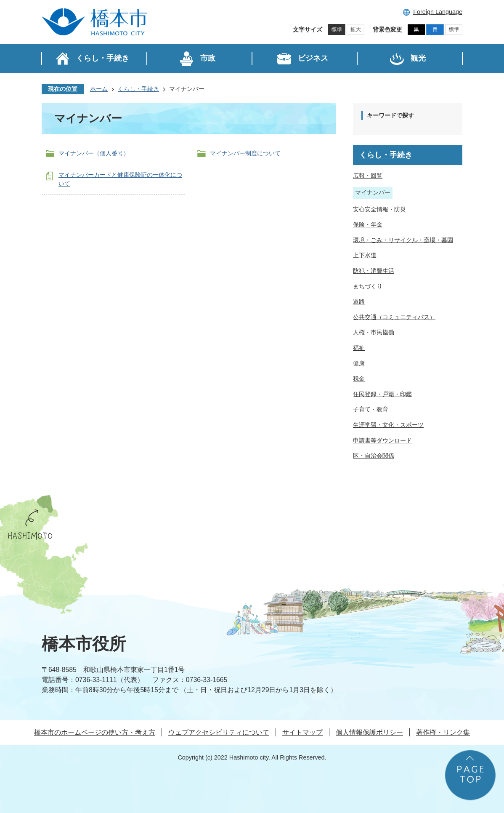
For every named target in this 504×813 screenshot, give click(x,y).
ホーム (99, 89)
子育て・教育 (371, 409)
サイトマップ (302, 732)
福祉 (359, 348)
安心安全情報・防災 (379, 209)
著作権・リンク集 (443, 732)
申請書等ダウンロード (382, 440)
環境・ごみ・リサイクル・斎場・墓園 (403, 240)
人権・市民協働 (374, 332)
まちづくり (368, 286)
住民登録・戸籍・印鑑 (382, 394)
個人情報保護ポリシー (369, 732)
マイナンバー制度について (245, 153)
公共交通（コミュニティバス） (394, 317)
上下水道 (365, 255)
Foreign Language (438, 12)
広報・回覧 (368, 176)
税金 (359, 379)
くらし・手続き (138, 89)
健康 (359, 363)
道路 (359, 301)
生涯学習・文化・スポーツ (388, 425)
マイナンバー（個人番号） (94, 153)
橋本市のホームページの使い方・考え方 (95, 732)
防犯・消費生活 (374, 271)
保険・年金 (368, 224)
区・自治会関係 (374, 456)
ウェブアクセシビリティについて (219, 732)
